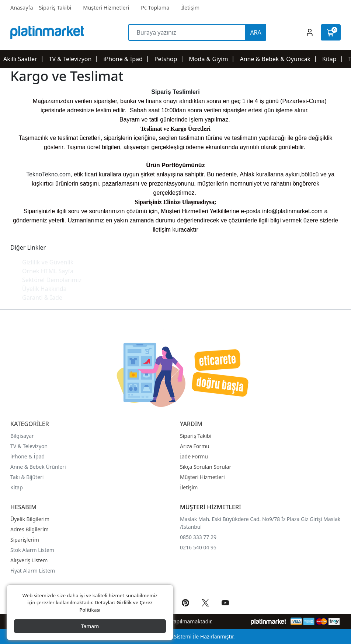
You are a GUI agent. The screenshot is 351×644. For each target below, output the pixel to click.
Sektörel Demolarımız (52, 280)
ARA (256, 32)
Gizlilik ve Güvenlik (48, 262)
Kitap (17, 487)
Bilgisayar (22, 436)
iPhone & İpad (27, 456)
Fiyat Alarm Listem (33, 571)
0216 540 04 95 (198, 547)
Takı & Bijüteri (27, 477)
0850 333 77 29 (198, 537)
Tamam (90, 626)
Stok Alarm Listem (32, 550)
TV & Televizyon (29, 446)
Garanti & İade (42, 298)
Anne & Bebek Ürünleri (38, 467)
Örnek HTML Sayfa (48, 271)
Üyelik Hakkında (44, 289)
